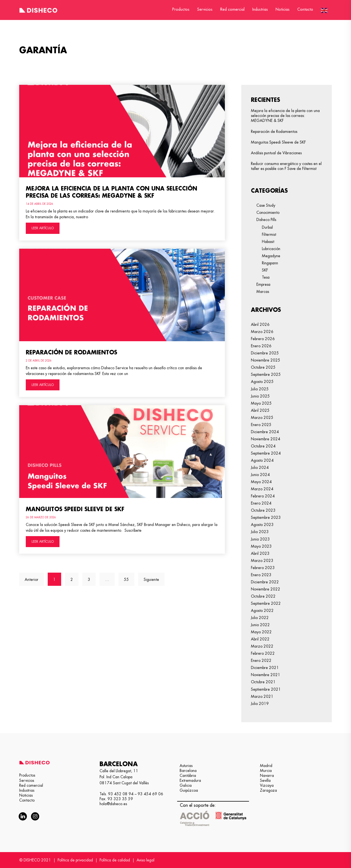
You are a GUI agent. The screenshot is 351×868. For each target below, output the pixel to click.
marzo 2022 (262, 646)
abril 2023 (260, 553)
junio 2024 (260, 475)
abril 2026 (260, 324)
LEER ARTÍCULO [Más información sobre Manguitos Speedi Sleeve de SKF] (43, 542)
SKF (265, 270)
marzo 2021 (262, 696)
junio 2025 (260, 396)
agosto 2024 (262, 460)
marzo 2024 (262, 489)
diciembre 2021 (265, 668)
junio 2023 (260, 539)
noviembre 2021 (266, 675)
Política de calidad (115, 860)
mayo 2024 (261, 482)
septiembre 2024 (266, 453)
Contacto (305, 9)
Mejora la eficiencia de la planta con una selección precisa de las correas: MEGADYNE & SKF (285, 116)
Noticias (283, 9)
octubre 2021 (263, 682)
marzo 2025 (262, 418)
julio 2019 (260, 704)
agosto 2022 (262, 611)
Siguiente (151, 579)
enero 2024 (261, 503)
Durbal (267, 227)
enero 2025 (261, 425)
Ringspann (270, 263)
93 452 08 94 (121, 794)
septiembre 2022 (266, 603)
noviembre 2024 (266, 439)
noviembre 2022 (266, 589)
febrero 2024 (263, 496)
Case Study (266, 205)
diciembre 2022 (265, 582)
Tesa (266, 277)
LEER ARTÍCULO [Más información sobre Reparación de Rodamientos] (43, 385)
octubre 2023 (263, 510)
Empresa (263, 284)
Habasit (268, 242)
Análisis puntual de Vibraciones (276, 153)
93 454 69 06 (150, 794)
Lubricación (271, 249)
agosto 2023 (262, 525)
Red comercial (232, 9)
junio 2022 (260, 625)
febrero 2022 (263, 653)
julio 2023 (260, 532)
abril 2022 (260, 639)
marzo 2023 (262, 561)
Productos (181, 9)
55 (129, 577)
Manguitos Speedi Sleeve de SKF (75, 509)
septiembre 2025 (266, 374)
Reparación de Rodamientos (71, 352)
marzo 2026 (262, 332)
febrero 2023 (263, 568)
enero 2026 (261, 346)
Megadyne (271, 256)
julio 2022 (260, 618)
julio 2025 (260, 389)
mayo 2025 (261, 403)
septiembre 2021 (266, 689)
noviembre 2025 (266, 360)
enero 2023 (261, 575)
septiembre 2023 (266, 517)
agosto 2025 (262, 382)
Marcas (263, 292)
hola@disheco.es (113, 804)
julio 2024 (260, 467)
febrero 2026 (263, 339)
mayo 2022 (261, 632)
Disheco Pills (266, 220)
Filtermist (269, 234)
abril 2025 (260, 410)
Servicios (205, 9)
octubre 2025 (263, 367)
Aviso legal (145, 860)
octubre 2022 (263, 596)
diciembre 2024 (265, 432)
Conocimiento (268, 212)
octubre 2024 (263, 446)
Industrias (260, 9)
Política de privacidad (75, 860)
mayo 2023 (261, 546)
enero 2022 (261, 660)
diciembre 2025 (265, 353)
